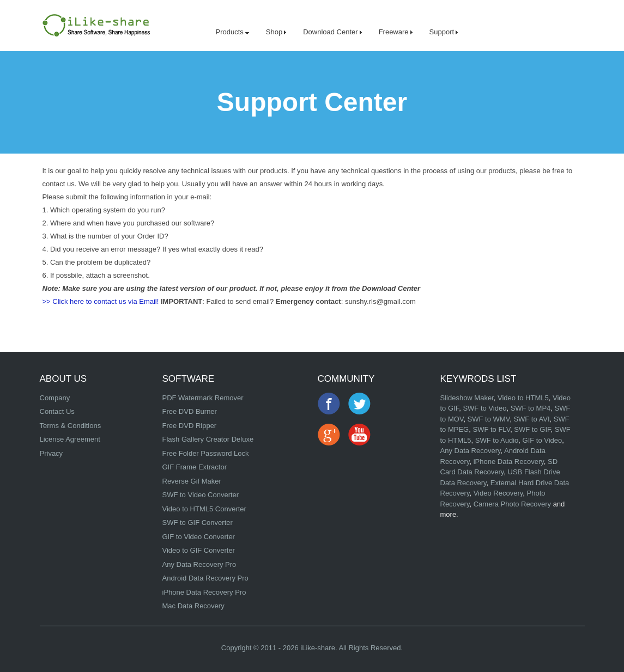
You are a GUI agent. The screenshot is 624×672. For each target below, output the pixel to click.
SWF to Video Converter (201, 495)
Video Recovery (498, 493)
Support (444, 32)
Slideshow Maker (467, 398)
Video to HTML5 (523, 398)
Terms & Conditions (71, 426)
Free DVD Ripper (190, 426)
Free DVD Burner (190, 411)
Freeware (396, 32)
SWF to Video (484, 408)
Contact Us (57, 411)
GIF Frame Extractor (195, 467)
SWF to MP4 (531, 408)
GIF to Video (543, 440)
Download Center (332, 32)
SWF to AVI (531, 419)
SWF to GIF (532, 429)
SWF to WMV (489, 419)
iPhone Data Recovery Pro (204, 592)
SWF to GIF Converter (198, 523)
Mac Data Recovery (193, 606)
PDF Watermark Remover (203, 398)
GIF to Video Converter (199, 537)
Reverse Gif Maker (192, 481)
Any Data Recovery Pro (199, 564)
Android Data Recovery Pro (205, 578)
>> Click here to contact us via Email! (101, 301)
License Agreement (70, 439)
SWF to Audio (497, 440)
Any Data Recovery (471, 451)
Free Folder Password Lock (206, 453)
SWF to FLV (491, 429)
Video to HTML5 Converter (204, 509)
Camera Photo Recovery (512, 504)
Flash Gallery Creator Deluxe (208, 439)
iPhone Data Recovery (509, 462)
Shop (276, 32)
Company (55, 398)
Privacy (52, 453)
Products (232, 32)
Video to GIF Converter (199, 550)
